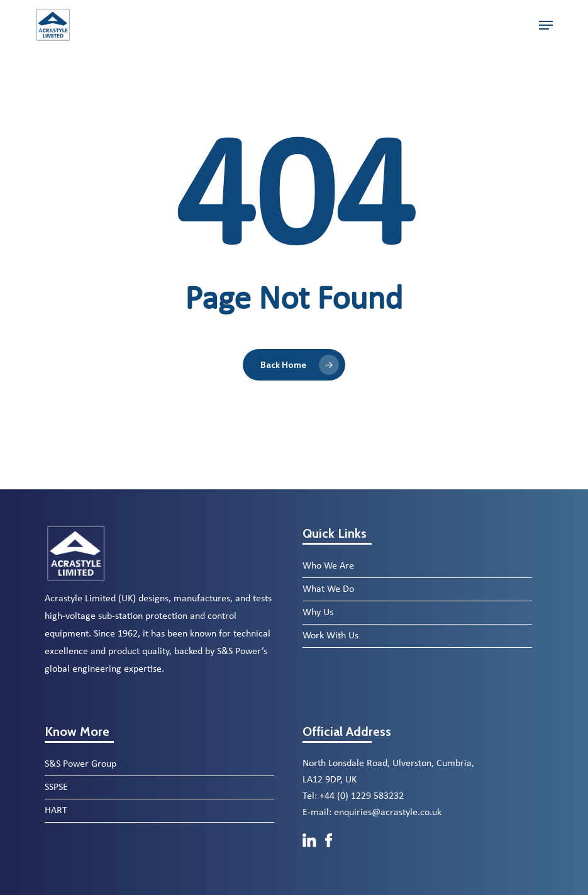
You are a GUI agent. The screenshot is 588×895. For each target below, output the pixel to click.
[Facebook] (329, 854)
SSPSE (56, 787)
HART (56, 811)
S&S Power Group (80, 764)
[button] (546, 25)
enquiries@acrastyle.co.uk (388, 813)
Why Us (318, 613)
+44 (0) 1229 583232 (362, 796)
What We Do (328, 589)
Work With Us (330, 636)
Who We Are (328, 566)
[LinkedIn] (311, 854)
